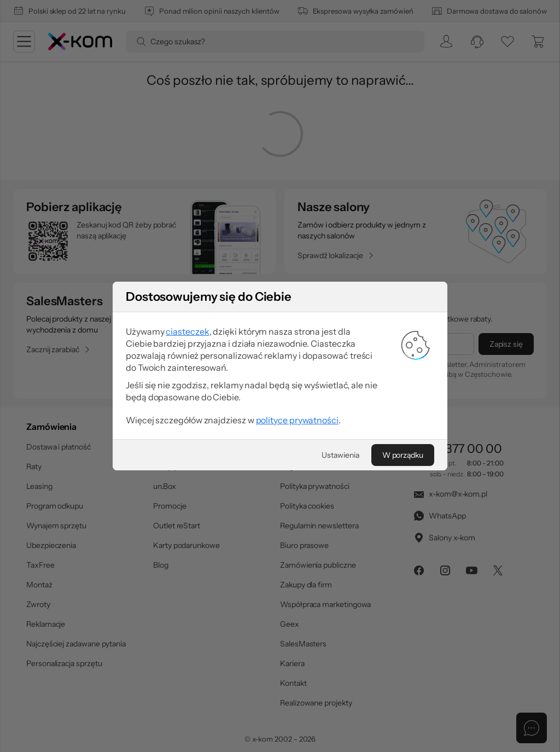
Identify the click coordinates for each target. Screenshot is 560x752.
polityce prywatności (297, 420)
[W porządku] (403, 455)
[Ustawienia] (340, 455)
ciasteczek (187, 331)
